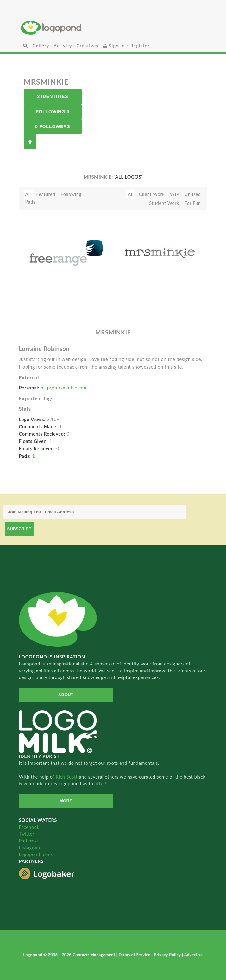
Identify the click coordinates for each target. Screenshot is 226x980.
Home (113, 28)
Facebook (29, 827)
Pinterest (29, 841)
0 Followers (53, 126)
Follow (30, 141)
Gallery (41, 46)
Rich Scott (67, 777)
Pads (30, 202)
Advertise (194, 955)
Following (71, 194)
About (66, 695)
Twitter (27, 834)
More (66, 801)
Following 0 (53, 112)
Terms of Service (135, 955)
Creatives (87, 46)
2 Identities (53, 96)
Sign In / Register (126, 46)
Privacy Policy (168, 955)
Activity (63, 46)
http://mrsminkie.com (64, 388)
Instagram (30, 847)
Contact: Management (95, 955)
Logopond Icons (36, 854)
